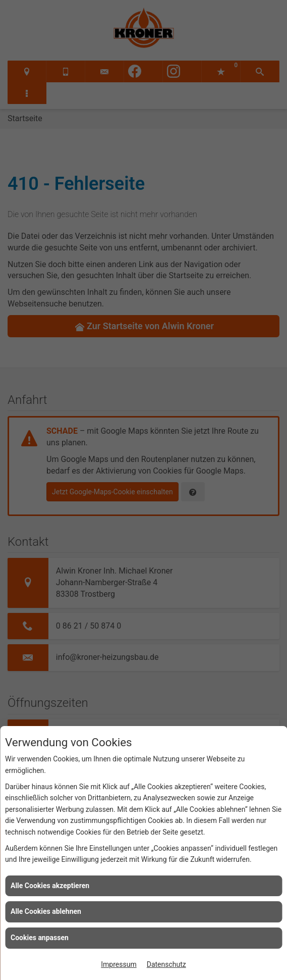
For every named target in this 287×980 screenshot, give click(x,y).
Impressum (119, 964)
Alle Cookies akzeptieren (50, 886)
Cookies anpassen (40, 938)
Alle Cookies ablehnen (46, 911)
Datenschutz (166, 964)
